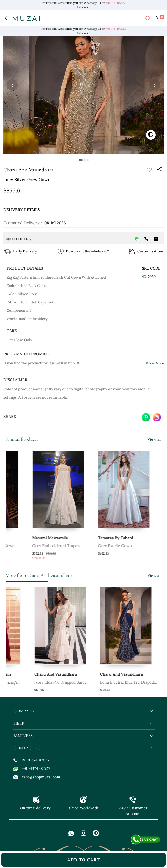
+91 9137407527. (116, 3)
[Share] (159, 170)
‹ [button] (12, 85)
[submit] (149, 170)
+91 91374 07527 (32, 760)
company (24, 711)
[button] (81, 160)
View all (154, 439)
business (23, 736)
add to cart (83, 860)
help (19, 723)
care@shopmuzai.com (37, 777)
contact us (27, 748)
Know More (155, 363)
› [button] (155, 85)
